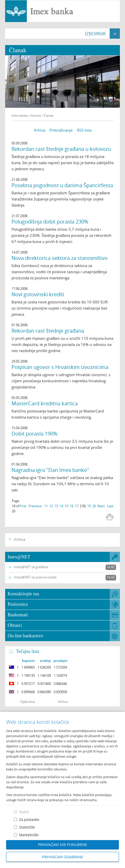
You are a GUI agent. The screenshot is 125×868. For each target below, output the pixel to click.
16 (72, 506)
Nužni (24, 812)
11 (46, 506)
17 (77, 506)
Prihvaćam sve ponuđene (62, 845)
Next (101, 506)
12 (51, 506)
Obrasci (15, 625)
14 (61, 506)
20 (94, 506)
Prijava (119, 6)
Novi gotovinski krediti (38, 294)
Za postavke (29, 819)
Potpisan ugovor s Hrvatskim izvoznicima (60, 367)
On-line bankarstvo (25, 636)
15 (66, 506)
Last (110, 506)
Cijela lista (27, 702)
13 (56, 506)
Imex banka (20, 115)
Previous (35, 506)
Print (110, 517)
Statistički (27, 827)
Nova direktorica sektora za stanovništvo (60, 258)
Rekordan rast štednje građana (48, 331)
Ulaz (111, 567)
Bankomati (18, 615)
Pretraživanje (61, 130)
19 (89, 506)
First (23, 506)
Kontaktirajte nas (23, 594)
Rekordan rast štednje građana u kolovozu (61, 149)
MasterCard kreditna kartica (45, 403)
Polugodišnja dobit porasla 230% (50, 222)
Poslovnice (18, 604)
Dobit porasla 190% (34, 434)
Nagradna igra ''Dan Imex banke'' (50, 470)
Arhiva (39, 130)
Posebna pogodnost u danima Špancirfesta (62, 185)
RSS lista (84, 130)
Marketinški (29, 835)
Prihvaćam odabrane (63, 857)
